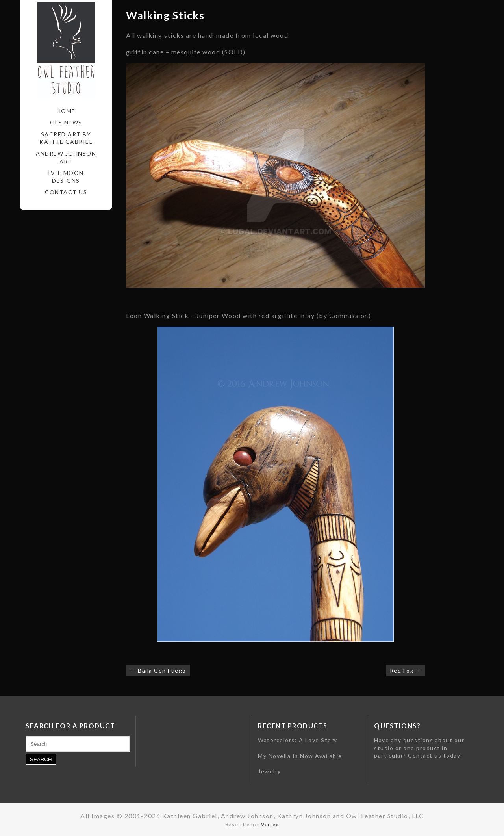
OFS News (66, 122)
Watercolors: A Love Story (298, 740)
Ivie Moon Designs (66, 177)
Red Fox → (406, 670)
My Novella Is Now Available (300, 756)
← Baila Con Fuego (158, 670)
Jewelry (270, 771)
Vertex (270, 824)
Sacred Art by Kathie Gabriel (66, 138)
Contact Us (66, 192)
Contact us (425, 755)
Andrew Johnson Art (66, 157)
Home (66, 111)
